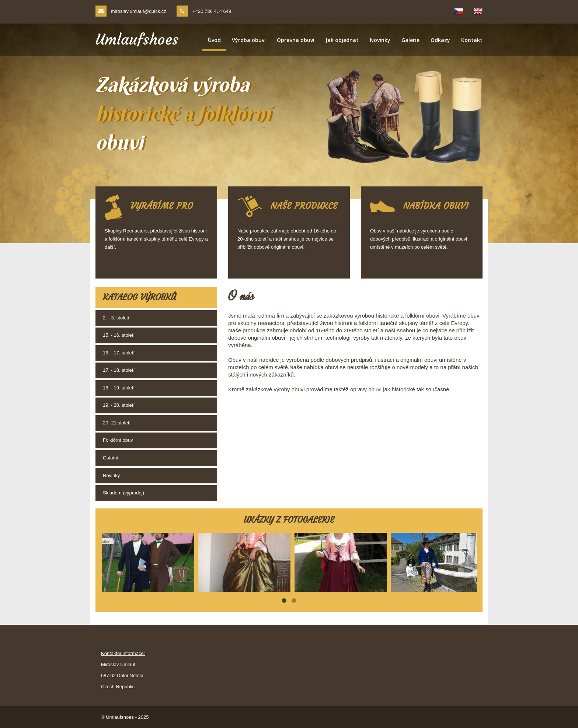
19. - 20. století (119, 405)
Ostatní (111, 458)
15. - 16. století (119, 335)
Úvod (214, 40)
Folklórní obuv (118, 440)
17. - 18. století (119, 370)
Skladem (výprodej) (123, 493)
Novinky (380, 40)
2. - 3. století (116, 318)
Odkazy (440, 40)
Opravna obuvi (296, 40)
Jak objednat (342, 40)
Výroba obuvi (249, 40)
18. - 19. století (119, 388)
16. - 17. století (119, 353)
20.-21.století (117, 423)
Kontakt (472, 40)
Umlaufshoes (137, 39)
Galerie (410, 40)
